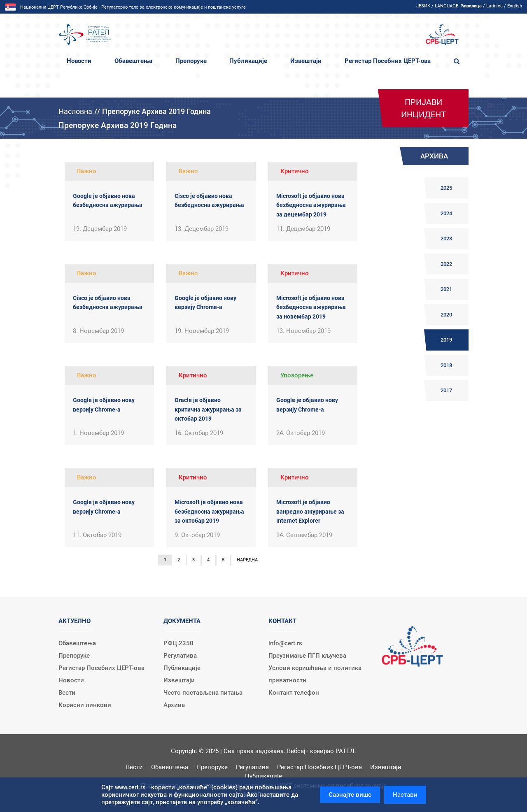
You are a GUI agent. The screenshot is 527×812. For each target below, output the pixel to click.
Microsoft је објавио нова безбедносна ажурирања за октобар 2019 (209, 511)
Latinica (494, 6)
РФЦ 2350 (178, 643)
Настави (405, 795)
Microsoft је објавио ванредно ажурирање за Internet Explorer (310, 511)
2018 (446, 365)
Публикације (248, 61)
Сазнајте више (350, 795)
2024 (446, 213)
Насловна (75, 111)
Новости (79, 61)
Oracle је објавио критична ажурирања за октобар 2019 (208, 409)
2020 (446, 315)
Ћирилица (471, 6)
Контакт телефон (294, 693)
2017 (446, 390)
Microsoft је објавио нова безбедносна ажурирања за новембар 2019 (311, 307)
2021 (446, 289)
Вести (67, 693)
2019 (446, 340)
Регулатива (180, 656)
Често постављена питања (203, 693)
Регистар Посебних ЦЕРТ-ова (388, 61)
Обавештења (133, 61)
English (515, 6)
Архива (174, 705)
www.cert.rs (130, 787)
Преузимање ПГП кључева (307, 656)
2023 (446, 238)
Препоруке (191, 61)
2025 (446, 188)
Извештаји (306, 61)
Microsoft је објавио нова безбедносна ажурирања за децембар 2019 (311, 205)
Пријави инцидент (423, 108)
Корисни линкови (85, 705)
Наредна (247, 560)
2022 (446, 264)
